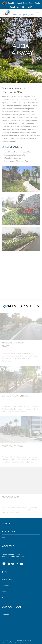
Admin (5, 598)
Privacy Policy (8, 643)
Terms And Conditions (23, 643)
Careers (5, 615)
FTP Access (7, 580)
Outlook (5, 586)
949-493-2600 (9, 531)
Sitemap (36, 643)
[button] (37, 13)
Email (5, 538)
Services (6, 592)
